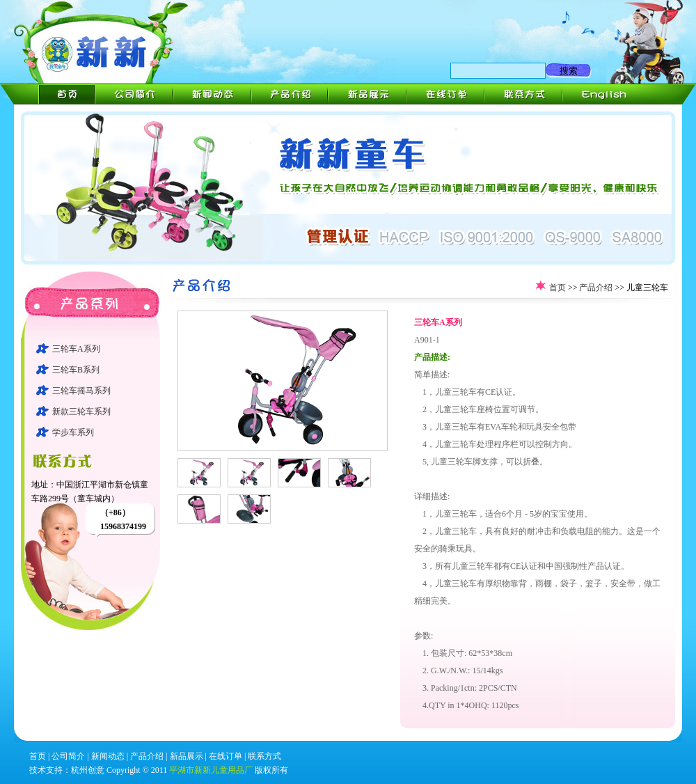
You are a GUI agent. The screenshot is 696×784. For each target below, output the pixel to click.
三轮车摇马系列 (81, 391)
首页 (557, 288)
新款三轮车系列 (81, 411)
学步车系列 (73, 432)
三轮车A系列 (76, 349)
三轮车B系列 (76, 370)
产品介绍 (596, 288)
